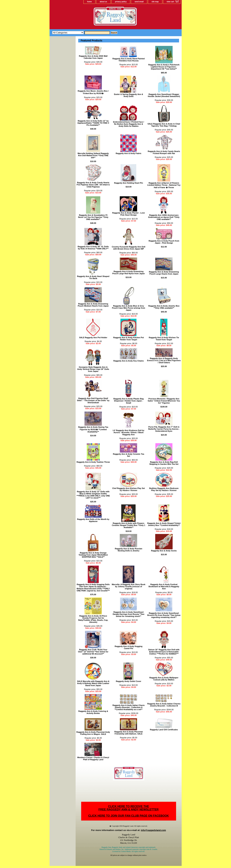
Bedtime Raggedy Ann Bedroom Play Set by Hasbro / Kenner (164, 489)
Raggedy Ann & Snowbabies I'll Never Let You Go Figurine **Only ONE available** (93, 217)
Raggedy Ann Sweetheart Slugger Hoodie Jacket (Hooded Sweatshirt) (164, 95)
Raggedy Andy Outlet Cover (129, 681)
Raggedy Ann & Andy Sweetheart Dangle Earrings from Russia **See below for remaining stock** (128, 614)
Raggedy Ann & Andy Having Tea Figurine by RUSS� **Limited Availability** (93, 429)
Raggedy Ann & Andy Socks (164, 551)
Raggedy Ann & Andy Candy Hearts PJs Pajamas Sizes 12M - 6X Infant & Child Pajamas (93, 185)
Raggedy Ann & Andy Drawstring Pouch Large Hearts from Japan (164, 273)
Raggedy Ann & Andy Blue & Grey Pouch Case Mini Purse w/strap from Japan (129, 308)
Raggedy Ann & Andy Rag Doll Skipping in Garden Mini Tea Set (164, 463)
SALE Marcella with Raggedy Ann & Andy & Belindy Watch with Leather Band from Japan (93, 683)
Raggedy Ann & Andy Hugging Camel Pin (129, 647)
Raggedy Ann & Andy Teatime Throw (93, 462)
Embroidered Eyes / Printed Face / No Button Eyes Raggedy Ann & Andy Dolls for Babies (129, 124)
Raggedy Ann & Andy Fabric (129, 153)
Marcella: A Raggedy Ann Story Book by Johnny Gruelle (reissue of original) (129, 586)
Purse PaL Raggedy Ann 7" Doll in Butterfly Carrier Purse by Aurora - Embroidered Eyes (164, 429)
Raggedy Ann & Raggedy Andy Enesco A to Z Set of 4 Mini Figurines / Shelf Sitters (164, 360)
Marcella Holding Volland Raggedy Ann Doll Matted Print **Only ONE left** (93, 155)
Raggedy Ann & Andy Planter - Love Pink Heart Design (129, 214)
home (89, 2)
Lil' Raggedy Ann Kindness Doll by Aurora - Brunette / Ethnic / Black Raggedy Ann (129, 432)
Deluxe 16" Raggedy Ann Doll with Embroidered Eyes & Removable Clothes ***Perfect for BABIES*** (164, 652)
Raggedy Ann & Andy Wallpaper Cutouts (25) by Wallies (164, 679)
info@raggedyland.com (153, 830)
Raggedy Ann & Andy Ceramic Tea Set (129, 455)
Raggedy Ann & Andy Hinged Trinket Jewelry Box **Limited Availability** (164, 524)
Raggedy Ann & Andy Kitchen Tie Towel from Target (164, 339)
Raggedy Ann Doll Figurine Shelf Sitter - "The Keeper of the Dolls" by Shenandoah (93, 400)
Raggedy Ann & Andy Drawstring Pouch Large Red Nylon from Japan (128, 272)
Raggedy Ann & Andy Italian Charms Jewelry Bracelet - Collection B (164, 705)
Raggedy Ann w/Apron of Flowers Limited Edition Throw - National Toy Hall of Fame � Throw (164, 185)
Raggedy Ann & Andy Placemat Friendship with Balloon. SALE (129, 733)
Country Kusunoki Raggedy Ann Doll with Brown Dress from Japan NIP (129, 248)
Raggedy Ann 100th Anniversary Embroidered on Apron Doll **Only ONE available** (164, 217)
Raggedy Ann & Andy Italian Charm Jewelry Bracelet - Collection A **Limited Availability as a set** (128, 707)
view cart (170, 2)
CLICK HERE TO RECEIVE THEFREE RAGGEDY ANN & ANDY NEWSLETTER (129, 808)
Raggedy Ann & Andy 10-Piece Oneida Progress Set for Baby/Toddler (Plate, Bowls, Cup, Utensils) (93, 619)
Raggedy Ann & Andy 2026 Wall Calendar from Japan (93, 57)
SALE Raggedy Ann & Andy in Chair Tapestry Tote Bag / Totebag (164, 125)
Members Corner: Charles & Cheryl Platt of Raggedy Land (93, 758)
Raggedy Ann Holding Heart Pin (129, 183)
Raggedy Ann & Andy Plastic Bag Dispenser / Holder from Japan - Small (128, 401)
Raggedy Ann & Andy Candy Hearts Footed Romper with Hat (164, 152)
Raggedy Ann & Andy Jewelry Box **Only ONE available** (164, 307)
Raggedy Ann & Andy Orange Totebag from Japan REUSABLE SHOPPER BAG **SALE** (93, 555)
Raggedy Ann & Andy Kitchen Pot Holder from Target (129, 339)
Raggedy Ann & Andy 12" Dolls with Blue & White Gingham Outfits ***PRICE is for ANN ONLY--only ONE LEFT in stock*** (93, 495)
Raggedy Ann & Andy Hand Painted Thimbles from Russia (129, 60)
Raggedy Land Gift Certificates (164, 730)
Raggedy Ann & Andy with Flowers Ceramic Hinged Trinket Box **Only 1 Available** (129, 525)
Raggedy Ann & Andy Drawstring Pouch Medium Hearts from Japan (93, 305)
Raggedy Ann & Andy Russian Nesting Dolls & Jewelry (129, 550)
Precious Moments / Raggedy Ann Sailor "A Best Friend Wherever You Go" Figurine (164, 401)
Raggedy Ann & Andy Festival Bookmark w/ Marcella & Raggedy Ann (164, 586)
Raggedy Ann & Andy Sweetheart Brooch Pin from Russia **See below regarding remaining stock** (164, 615)
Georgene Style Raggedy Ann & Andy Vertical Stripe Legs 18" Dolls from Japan (93, 369)
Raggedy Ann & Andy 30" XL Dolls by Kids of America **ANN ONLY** (93, 248)
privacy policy (121, 2)
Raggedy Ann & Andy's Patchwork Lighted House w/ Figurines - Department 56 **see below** (164, 67)
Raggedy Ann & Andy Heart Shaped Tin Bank (93, 277)
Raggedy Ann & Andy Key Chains (129, 361)
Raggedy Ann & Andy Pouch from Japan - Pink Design (164, 242)
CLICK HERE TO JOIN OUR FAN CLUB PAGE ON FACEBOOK (129, 816)
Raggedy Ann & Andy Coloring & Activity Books (93, 712)
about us (103, 2)
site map (155, 2)
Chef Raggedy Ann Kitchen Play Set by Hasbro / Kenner (129, 489)
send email (139, 2)
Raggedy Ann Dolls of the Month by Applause (93, 520)
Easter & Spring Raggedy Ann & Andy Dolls (129, 95)
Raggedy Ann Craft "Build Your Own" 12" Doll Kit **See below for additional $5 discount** (93, 652)
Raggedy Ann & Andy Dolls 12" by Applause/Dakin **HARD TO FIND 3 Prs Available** (93, 123)
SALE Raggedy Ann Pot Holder (93, 337)
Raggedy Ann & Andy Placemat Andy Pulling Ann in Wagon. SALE (93, 733)
